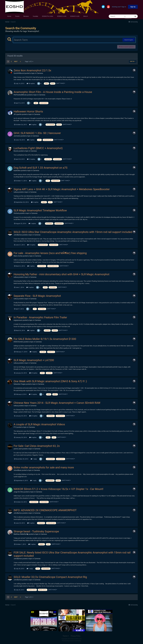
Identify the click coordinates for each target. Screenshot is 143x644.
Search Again (129, 40)
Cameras (40, 73)
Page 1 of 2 (29, 62)
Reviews (26, 16)
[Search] (117, 16)
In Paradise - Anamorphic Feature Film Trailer (40, 317)
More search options (126, 47)
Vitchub (16, 213)
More (86, 16)
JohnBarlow (18, 235)
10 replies (31, 159)
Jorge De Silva (19, 492)
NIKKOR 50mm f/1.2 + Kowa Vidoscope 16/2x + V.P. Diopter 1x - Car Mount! (58, 489)
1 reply (34, 459)
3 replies (33, 125)
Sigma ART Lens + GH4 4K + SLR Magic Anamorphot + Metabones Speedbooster (62, 189)
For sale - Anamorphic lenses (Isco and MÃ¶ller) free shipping (50, 253)
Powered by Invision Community (72, 641)
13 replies (33, 394)
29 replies (33, 373)
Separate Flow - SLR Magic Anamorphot (37, 296)
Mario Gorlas (18, 256)
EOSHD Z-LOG (75, 16)
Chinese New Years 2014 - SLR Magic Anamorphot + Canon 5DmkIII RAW (57, 403)
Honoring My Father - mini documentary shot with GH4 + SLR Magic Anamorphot (62, 274)
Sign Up (133, 7)
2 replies (31, 140)
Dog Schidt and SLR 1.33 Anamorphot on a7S (40, 168)
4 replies (35, 202)
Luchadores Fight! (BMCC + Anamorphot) (38, 148)
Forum (17, 16)
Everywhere (128, 18)
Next (16, 62)
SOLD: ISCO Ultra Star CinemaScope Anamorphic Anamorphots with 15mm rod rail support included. (73, 232)
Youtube (35, 16)
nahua (16, 192)
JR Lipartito (18, 114)
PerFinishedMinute (20, 95)
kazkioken (17, 170)
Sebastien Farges (20, 384)
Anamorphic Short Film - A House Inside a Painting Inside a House (53, 92)
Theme (66, 636)
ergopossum (18, 320)
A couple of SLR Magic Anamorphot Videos (39, 424)
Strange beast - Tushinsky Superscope (36, 531)
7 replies (33, 181)
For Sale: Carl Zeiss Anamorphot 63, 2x (37, 446)
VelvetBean (18, 470)
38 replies (31, 83)
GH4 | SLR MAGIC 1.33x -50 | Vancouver (37, 133)
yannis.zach (18, 449)
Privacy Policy (76, 636)
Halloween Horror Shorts (28, 112)
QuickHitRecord (19, 73)
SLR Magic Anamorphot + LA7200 (34, 360)
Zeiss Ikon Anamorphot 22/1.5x (32, 70)
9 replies (31, 523)
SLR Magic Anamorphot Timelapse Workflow (40, 210)
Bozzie (16, 151)
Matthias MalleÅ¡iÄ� (21, 534)
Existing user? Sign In (119, 7)
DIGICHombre (18, 342)
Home (9, 16)
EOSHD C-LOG (62, 16)
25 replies (33, 416)
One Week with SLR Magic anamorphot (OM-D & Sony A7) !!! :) (50, 381)
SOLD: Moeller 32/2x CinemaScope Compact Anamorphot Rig (50, 577)
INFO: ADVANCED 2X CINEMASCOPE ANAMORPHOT (45, 510)
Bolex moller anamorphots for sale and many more (44, 467)
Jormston (17, 136)
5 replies (32, 544)
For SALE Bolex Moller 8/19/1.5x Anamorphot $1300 (45, 339)
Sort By (133, 61)
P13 (15, 427)
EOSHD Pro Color (48, 16)
